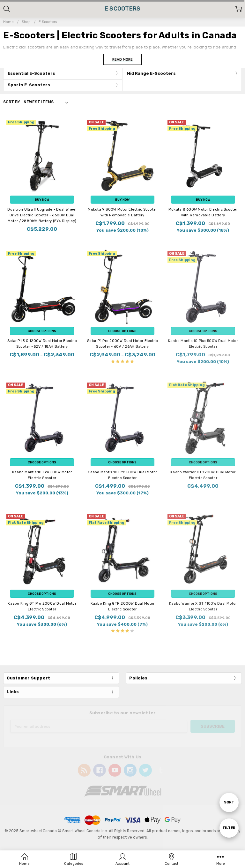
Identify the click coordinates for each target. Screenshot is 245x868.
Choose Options (42, 331)
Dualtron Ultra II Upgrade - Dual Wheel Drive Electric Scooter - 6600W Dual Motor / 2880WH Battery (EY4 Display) (42, 215)
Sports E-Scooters (29, 85)
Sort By (12, 102)
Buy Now (42, 200)
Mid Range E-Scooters (151, 73)
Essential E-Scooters (31, 73)
